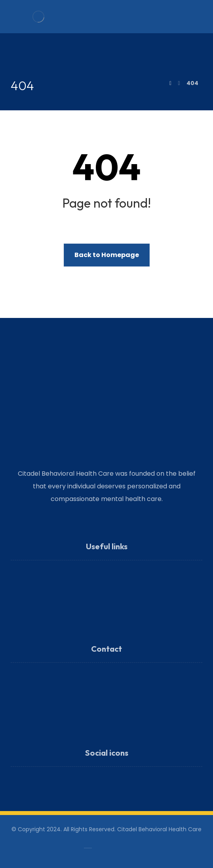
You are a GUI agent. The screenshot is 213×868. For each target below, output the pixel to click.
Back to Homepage (107, 255)
